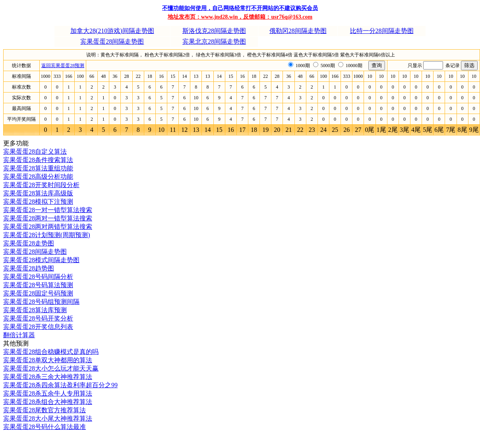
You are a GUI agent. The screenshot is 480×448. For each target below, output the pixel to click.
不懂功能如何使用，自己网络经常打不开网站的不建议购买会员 (240, 8)
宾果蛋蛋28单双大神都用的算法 (48, 360)
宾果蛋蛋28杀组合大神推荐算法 (48, 402)
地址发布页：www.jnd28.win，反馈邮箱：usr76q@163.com (240, 17)
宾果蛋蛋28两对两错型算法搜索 (48, 227)
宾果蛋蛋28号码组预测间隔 (41, 302)
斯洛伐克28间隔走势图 (214, 31)
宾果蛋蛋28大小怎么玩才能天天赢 (51, 368)
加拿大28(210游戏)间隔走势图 (112, 31)
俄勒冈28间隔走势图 (298, 31)
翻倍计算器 (19, 335)
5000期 (328, 66)
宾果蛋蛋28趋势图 (29, 268)
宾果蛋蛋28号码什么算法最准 (45, 427)
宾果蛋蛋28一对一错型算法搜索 (48, 210)
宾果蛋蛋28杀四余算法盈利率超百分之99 (60, 385)
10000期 (354, 66)
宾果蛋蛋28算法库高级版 (38, 193)
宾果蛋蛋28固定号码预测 (38, 293)
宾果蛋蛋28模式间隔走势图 (41, 260)
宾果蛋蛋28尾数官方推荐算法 (45, 410)
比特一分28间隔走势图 (382, 31)
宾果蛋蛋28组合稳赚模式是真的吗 (51, 352)
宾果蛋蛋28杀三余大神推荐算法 (48, 377)
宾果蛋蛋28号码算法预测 (38, 285)
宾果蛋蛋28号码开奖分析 (38, 318)
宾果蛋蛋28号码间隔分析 (38, 277)
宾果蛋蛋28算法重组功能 (38, 168)
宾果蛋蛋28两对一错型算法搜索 (48, 218)
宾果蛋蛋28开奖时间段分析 (41, 185)
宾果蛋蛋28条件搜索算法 (38, 160)
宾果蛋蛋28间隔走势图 (112, 42)
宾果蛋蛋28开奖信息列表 (38, 327)
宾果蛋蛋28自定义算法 (35, 152)
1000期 (303, 66)
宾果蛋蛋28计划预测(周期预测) (47, 235)
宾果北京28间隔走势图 (214, 42)
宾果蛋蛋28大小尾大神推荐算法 (48, 418)
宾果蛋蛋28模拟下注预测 (38, 202)
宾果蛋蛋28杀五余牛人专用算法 (48, 393)
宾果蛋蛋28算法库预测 (35, 310)
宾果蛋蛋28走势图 (29, 243)
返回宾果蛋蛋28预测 (63, 66)
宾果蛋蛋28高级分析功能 (38, 177)
